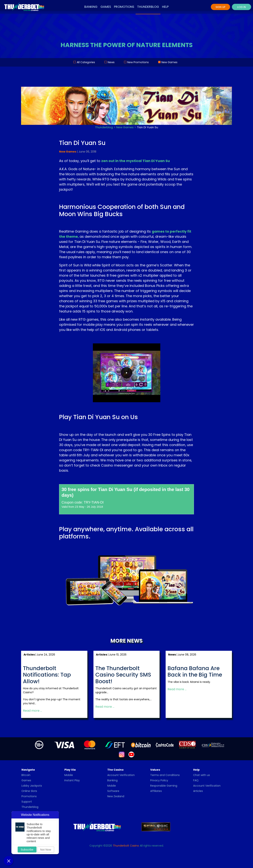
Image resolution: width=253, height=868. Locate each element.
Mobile (69, 775)
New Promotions (138, 62)
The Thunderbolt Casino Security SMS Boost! (123, 675)
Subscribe (27, 850)
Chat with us (202, 775)
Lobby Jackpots (32, 786)
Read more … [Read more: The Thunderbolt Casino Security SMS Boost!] (105, 707)
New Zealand (116, 796)
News (111, 62)
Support (27, 802)
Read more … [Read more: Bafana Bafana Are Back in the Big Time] (177, 689)
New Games (169, 62)
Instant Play (72, 780)
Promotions (124, 7)
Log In (242, 7)
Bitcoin (26, 775)
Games (106, 7)
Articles (198, 791)
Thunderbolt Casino (126, 846)
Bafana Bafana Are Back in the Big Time (195, 672)
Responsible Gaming (164, 786)
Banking (91, 7)
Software (113, 791)
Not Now (46, 850)
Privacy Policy (159, 780)
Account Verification (121, 775)
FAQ (196, 780)
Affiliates (156, 791)
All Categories (86, 62)
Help (165, 7)
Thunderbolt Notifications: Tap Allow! (47, 675)
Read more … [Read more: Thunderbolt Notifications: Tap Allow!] (32, 711)
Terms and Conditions (165, 775)
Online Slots (29, 791)
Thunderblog (148, 7)
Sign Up (221, 7)
